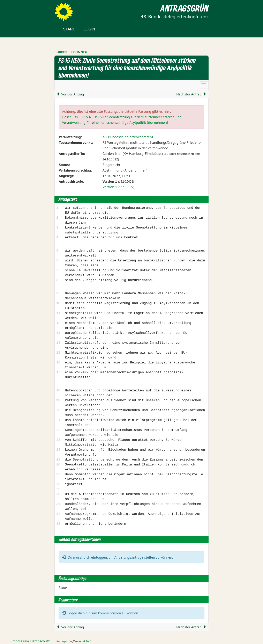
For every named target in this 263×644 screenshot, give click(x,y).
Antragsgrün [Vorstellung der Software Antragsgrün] (64, 641)
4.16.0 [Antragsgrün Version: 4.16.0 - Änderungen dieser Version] (87, 641)
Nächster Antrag (191, 94)
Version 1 (110, 187)
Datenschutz (40, 641)
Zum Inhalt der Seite (18, 10)
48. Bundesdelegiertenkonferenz (128, 137)
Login (89, 29)
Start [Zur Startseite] (69, 29)
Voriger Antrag (70, 94)
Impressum (20, 641)
